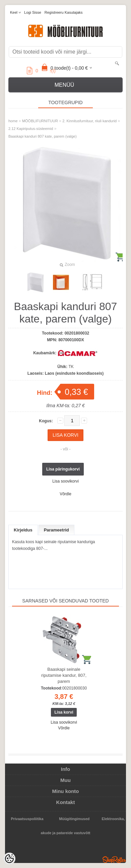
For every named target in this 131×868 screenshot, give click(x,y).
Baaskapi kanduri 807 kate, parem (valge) (43, 136)
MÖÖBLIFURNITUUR (40, 121)
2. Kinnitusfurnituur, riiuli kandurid (89, 121)
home (13, 121)
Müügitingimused (74, 819)
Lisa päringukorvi (63, 469)
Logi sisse (33, 12)
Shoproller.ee (114, 860)
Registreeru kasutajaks (64, 12)
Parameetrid (56, 530)
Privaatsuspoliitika (27, 819)
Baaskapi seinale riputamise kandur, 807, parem (64, 675)
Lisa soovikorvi (65, 481)
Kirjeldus (23, 530)
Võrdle (65, 494)
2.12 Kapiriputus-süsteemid (31, 129)
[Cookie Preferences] (9, 859)
